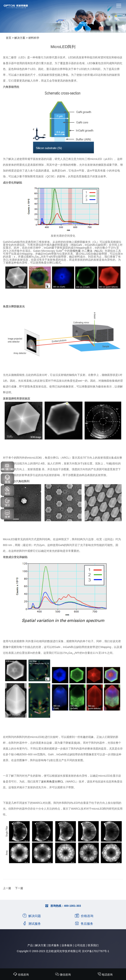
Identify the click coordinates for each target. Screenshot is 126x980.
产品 (30, 945)
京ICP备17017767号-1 (95, 951)
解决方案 (20, 38)
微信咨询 (63, 975)
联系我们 (93, 945)
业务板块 (67, 945)
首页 (9, 38)
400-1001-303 (72, 906)
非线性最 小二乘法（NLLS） (87, 251)
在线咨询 (21, 975)
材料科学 (34, 38)
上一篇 (7, 888)
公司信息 (80, 945)
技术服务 (54, 945)
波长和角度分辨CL (52, 782)
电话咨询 (105, 975)
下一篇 (19, 888)
